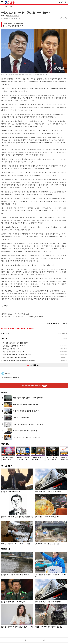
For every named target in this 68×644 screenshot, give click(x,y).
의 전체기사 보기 (56, 324)
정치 (6, 6)
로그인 (24, 640)
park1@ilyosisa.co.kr (13, 16)
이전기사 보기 (6, 333)
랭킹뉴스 (4, 392)
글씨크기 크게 (66, 18)
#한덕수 (24, 329)
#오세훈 (18, 329)
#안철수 (12, 329)
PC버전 (30, 640)
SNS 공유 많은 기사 (7, 466)
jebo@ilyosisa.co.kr (36, 317)
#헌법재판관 (5, 329)
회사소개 (35, 640)
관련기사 (4, 339)
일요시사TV (5, 444)
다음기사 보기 (62, 333)
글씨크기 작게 (61, 18)
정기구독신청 (42, 640)
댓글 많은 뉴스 (6, 549)
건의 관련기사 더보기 (34, 365)
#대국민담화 (31, 329)
